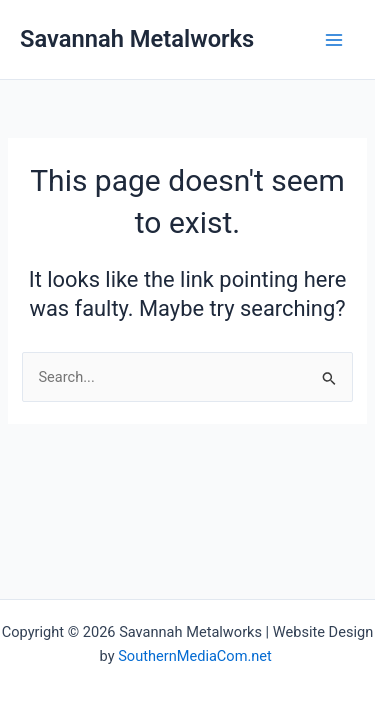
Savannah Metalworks (137, 39)
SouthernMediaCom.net (196, 656)
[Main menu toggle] (334, 40)
